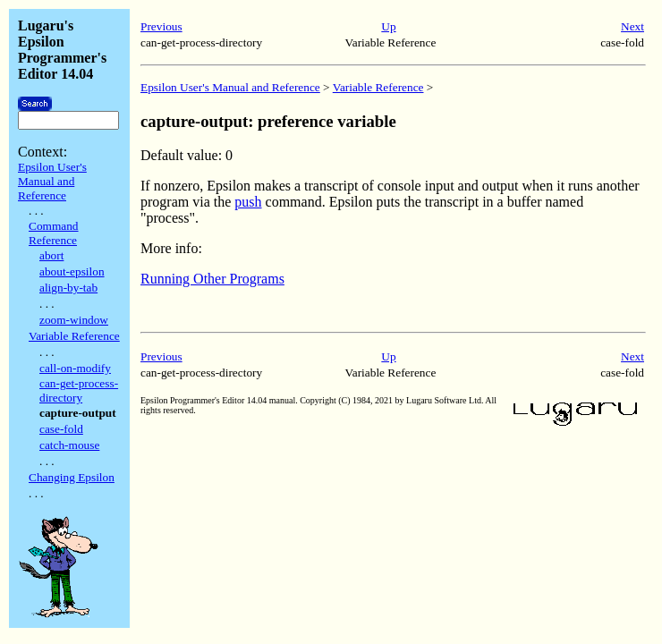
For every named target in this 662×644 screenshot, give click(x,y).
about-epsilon (72, 271)
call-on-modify (75, 368)
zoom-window (74, 320)
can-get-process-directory (79, 390)
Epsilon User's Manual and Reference (52, 181)
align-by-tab (68, 288)
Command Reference (54, 233)
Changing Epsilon (72, 477)
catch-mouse (69, 445)
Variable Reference (74, 336)
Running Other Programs (212, 279)
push (248, 202)
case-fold (61, 429)
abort (51, 255)
